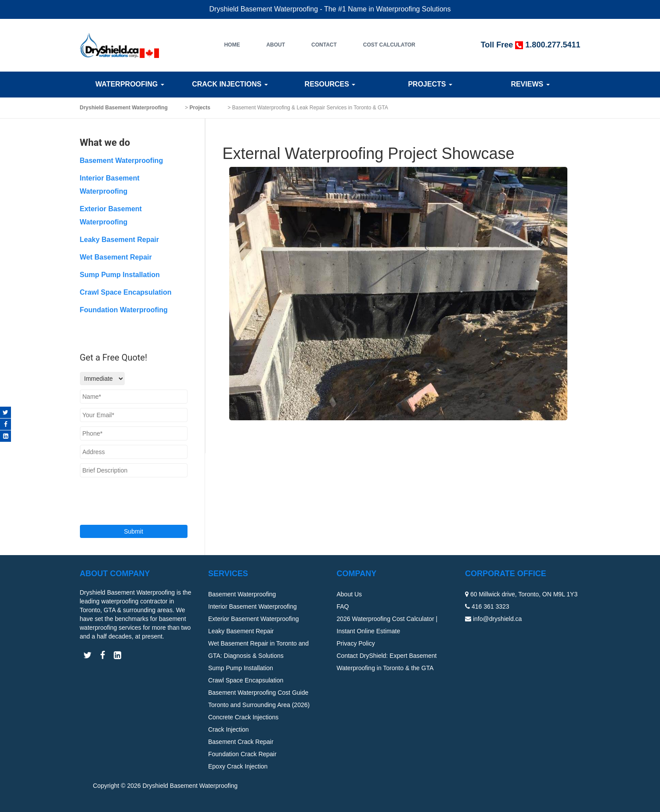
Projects (430, 84)
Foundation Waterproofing (124, 310)
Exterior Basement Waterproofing (253, 619)
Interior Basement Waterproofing (252, 606)
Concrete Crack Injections (243, 717)
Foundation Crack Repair (242, 754)
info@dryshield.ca (498, 619)
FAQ (343, 606)
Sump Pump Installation (120, 275)
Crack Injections (230, 84)
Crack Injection (229, 729)
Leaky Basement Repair (120, 240)
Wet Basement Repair (116, 257)
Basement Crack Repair (241, 742)
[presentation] (133, 495)
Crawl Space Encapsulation (126, 292)
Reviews (530, 84)
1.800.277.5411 (553, 45)
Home (232, 45)
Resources (330, 84)
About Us (350, 594)
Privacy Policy (356, 643)
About (276, 45)
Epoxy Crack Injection (238, 766)
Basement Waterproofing (122, 161)
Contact (324, 45)
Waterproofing (130, 84)
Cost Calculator (389, 45)
